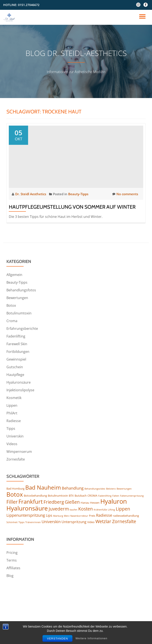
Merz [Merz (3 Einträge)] (67, 516)
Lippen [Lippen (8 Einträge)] (123, 509)
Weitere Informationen (91, 640)
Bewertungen (17, 298)
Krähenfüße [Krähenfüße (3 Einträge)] (100, 510)
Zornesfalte (16, 459)
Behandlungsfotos (21, 290)
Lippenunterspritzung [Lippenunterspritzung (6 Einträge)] (26, 515)
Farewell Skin (17, 344)
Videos (12, 444)
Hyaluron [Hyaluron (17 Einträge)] (114, 501)
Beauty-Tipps (78, 194)
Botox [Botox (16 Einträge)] (15, 494)
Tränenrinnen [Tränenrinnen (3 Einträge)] (33, 522)
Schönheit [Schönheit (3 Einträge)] (12, 522)
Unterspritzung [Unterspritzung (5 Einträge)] (74, 522)
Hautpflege (15, 375)
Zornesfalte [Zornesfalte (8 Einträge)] (124, 521)
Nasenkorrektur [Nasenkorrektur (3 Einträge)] (79, 516)
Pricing (12, 553)
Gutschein (15, 367)
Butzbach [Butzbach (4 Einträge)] (81, 496)
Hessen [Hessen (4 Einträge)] (95, 503)
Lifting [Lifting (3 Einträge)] (111, 510)
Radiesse (14, 421)
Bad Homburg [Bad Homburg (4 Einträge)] (15, 489)
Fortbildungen (18, 352)
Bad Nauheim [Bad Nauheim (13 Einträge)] (43, 487)
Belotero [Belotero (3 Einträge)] (111, 489)
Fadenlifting (16, 336)
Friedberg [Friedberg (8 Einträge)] (54, 502)
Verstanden (57, 640)
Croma (12, 321)
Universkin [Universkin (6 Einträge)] (51, 522)
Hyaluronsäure (19, 382)
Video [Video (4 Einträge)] (91, 522)
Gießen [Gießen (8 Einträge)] (72, 502)
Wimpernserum (19, 452)
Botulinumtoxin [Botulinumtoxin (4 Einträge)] (58, 496)
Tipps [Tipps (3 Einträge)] (21, 522)
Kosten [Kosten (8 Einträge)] (86, 509)
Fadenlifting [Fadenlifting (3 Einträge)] (105, 496)
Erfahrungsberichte (22, 329)
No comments (125, 194)
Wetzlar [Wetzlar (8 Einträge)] (103, 521)
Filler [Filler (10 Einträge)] (12, 502)
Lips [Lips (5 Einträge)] (49, 515)
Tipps (11, 428)
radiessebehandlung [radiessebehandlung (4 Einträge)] (126, 516)
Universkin (15, 436)
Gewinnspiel (16, 359)
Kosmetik (14, 398)
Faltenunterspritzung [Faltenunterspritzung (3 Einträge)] (132, 496)
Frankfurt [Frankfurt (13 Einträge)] (31, 502)
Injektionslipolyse (20, 390)
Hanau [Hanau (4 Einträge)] (85, 503)
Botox (11, 305)
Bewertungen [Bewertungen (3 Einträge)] (124, 489)
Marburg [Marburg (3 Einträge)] (58, 516)
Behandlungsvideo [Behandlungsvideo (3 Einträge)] (95, 489)
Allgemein (14, 275)
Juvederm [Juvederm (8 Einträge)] (59, 509)
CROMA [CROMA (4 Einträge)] (92, 496)
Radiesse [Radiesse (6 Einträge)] (104, 515)
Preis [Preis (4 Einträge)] (92, 516)
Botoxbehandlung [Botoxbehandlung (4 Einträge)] (35, 496)
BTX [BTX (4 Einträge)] (71, 496)
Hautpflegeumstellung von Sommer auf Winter (72, 207)
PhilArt (12, 413)
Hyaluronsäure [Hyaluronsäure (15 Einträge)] (27, 508)
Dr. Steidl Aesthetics (31, 194)
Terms (12, 560)
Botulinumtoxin (19, 313)
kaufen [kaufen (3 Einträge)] (74, 510)
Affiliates (13, 568)
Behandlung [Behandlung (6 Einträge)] (73, 488)
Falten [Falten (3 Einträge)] (116, 496)
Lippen (12, 405)
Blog (10, 576)
